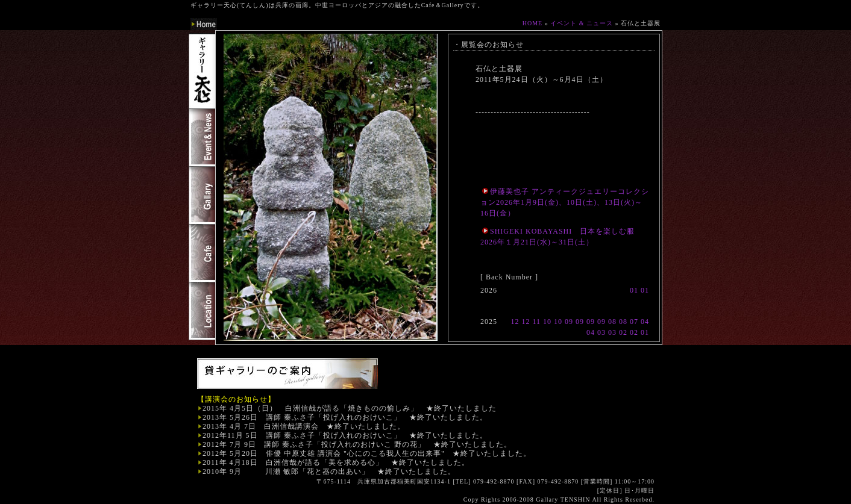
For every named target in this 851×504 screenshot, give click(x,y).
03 (601, 332)
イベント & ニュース (582, 23)
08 (612, 322)
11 (536, 322)
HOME (532, 23)
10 (547, 322)
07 (634, 322)
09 (569, 322)
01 (634, 290)
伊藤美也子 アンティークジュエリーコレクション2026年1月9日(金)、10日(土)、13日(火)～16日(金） (565, 202)
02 (623, 332)
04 (645, 322)
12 (515, 322)
